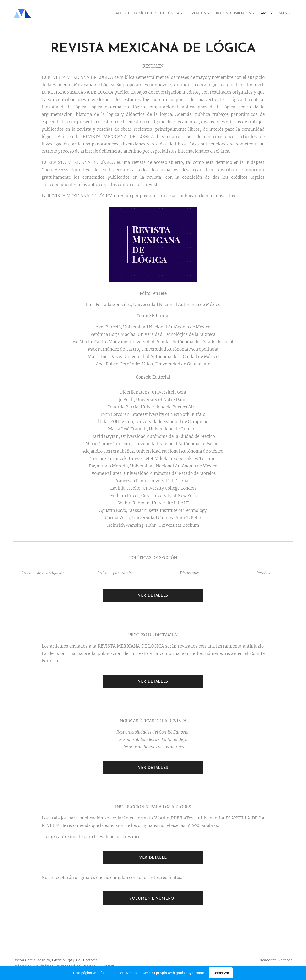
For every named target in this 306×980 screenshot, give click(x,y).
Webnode (285, 960)
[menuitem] (135, 14)
